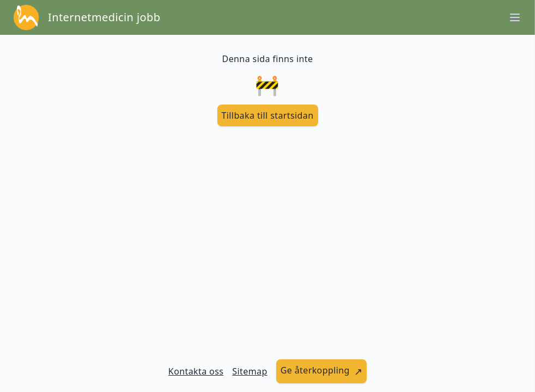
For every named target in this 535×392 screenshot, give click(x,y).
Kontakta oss (196, 371)
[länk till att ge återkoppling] (322, 371)
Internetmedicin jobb (104, 17)
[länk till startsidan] (268, 115)
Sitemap (250, 371)
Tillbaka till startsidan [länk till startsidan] (268, 115)
